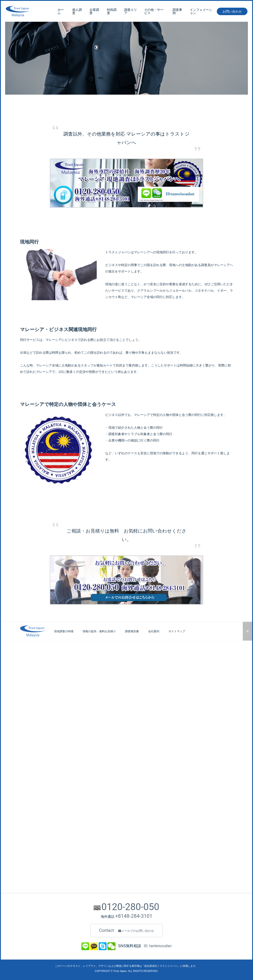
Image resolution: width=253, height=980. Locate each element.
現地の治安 (74, 736)
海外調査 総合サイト (34, 815)
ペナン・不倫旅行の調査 (116, 756)
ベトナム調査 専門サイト (37, 855)
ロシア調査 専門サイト (35, 890)
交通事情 (73, 721)
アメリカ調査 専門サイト (37, 880)
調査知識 (27, 713)
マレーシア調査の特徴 (175, 721)
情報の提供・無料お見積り (99, 641)
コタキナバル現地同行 (114, 776)
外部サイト (29, 797)
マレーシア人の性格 (80, 741)
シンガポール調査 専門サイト (39, 865)
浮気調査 (26, 667)
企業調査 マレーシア (34, 820)
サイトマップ (177, 641)
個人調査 (77, 12)
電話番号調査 (109, 682)
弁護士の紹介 (170, 677)
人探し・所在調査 (31, 682)
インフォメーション (201, 12)
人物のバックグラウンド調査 (74, 667)
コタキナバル (139, 682)
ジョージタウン (140, 692)
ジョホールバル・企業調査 (117, 741)
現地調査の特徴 (64, 641)
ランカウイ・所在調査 (114, 771)
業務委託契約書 (171, 736)
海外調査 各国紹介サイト (37, 825)
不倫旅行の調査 (30, 672)
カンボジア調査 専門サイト (38, 875)
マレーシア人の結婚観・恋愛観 (39, 726)
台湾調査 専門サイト (34, 845)
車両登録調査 (109, 687)
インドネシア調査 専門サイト (39, 860)
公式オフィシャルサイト (35, 805)
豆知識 (72, 713)
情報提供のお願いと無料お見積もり (183, 726)
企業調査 (94, 12)
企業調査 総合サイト (34, 810)
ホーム (61, 12)
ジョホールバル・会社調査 (117, 746)
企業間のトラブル (67, 682)
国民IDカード (28, 721)
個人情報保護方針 (172, 756)
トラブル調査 (109, 672)
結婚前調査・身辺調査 (34, 697)
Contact (126, 930)
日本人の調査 (28, 692)
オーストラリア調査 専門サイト (41, 885)
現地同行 (167, 672)
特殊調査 (112, 12)
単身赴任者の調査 (31, 687)
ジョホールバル (140, 672)
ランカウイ (138, 687)
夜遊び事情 (74, 726)
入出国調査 (107, 692)
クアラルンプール (142, 667)
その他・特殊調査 (111, 677)
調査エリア (131, 12)
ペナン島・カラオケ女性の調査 (120, 761)
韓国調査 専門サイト (34, 840)
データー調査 (109, 667)
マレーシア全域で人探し (116, 721)
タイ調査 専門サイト (34, 850)
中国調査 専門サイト (34, 835)
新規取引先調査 (66, 677)
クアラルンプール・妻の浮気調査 (121, 731)
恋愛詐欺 (26, 702)
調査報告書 (132, 641)
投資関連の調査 (110, 697)
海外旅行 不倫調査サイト (37, 830)
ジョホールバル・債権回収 (117, 751)
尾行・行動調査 (30, 677)
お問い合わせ (232, 12)
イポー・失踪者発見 (113, 781)
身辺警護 (167, 667)
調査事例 (177, 12)
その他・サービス (154, 12)
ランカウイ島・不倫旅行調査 (118, 766)
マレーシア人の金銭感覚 (35, 731)
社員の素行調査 (66, 687)
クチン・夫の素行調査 (114, 786)
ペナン (135, 677)
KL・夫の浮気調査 (112, 736)
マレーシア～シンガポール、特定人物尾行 (127, 726)
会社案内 (154, 641)
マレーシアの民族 (78, 731)
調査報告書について (174, 731)
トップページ (15, 103)
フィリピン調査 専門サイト (38, 870)
